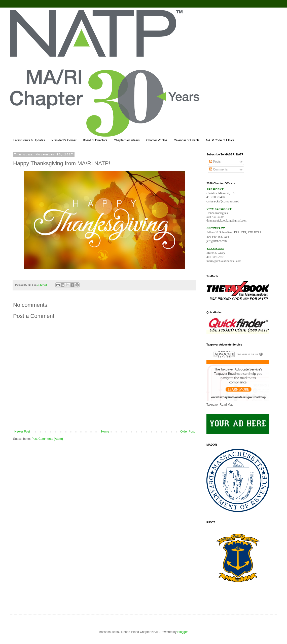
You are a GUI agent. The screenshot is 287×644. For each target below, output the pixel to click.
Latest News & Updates (29, 140)
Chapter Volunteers (127, 140)
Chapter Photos (157, 140)
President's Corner (64, 140)
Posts (215, 162)
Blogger (183, 632)
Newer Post (22, 432)
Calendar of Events (187, 140)
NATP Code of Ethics (220, 140)
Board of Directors (95, 140)
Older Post (187, 432)
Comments (218, 169)
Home (105, 432)
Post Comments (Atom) (47, 439)
